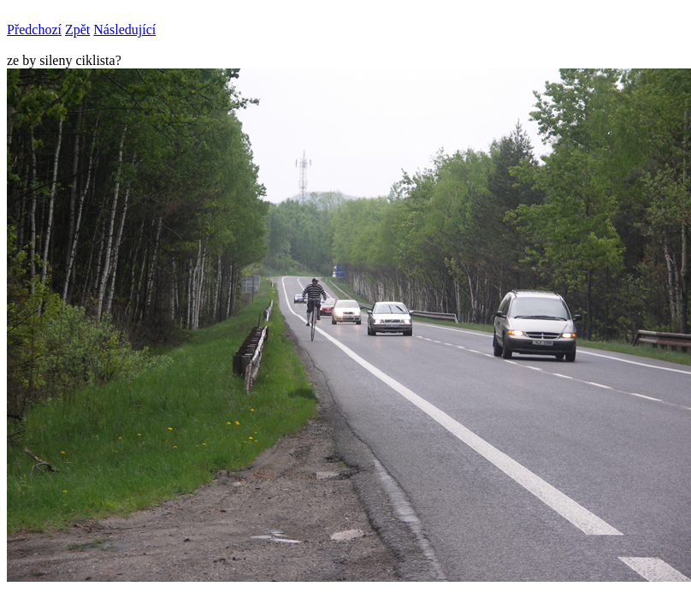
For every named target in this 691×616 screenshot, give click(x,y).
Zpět (77, 30)
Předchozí (34, 30)
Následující (124, 30)
